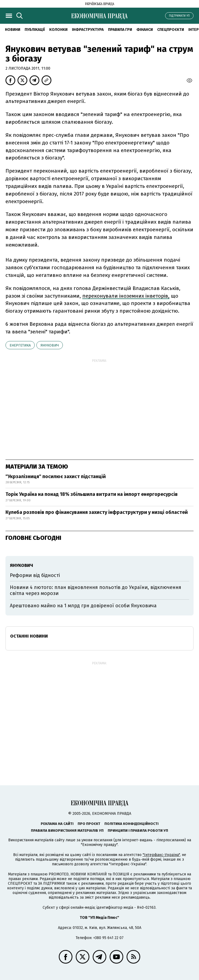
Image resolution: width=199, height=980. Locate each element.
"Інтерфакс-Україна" (161, 855)
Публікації (35, 30)
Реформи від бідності (35, 575)
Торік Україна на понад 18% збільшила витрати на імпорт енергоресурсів (92, 494)
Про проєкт (89, 824)
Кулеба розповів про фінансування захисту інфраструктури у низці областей (97, 512)
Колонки (58, 30)
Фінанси (145, 30)
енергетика (20, 345)
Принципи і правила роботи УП (138, 831)
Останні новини (29, 636)
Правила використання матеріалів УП (67, 831)
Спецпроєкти (171, 30)
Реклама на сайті (57, 824)
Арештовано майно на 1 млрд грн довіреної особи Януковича (83, 606)
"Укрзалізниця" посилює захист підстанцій (56, 476)
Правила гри (120, 30)
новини (13, 30)
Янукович (50, 345)
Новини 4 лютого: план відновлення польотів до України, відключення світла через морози (96, 590)
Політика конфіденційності (131, 824)
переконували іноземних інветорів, (126, 296)
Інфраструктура (88, 30)
